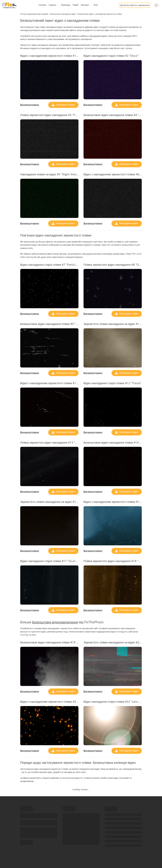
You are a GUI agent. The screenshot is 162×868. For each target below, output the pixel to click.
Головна (42, 5)
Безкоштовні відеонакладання (55, 622)
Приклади (65, 5)
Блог (96, 5)
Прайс (76, 5)
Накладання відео (65, 105)
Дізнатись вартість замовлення (135, 5)
